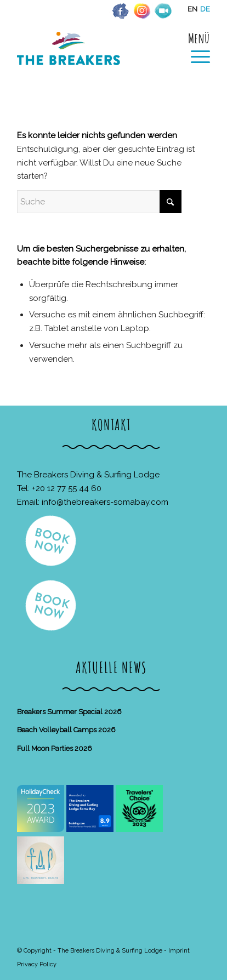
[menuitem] (195, 48)
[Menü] (195, 48)
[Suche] (99, 202)
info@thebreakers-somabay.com (105, 502)
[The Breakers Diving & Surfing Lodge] (94, 60)
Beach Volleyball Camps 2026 (66, 730)
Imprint (179, 951)
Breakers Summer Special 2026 (69, 712)
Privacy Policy (37, 964)
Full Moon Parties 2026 (55, 748)
